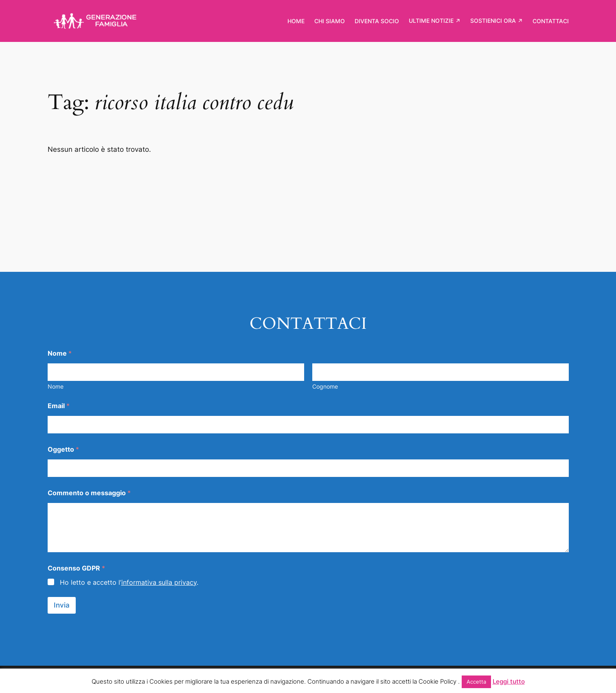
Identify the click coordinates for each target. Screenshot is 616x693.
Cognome (325, 386)
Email (59, 406)
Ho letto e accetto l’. (129, 582)
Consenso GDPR (76, 568)
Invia (62, 605)
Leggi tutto (509, 681)
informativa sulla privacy (159, 582)
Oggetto (63, 449)
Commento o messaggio (89, 493)
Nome (56, 386)
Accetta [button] (476, 682)
